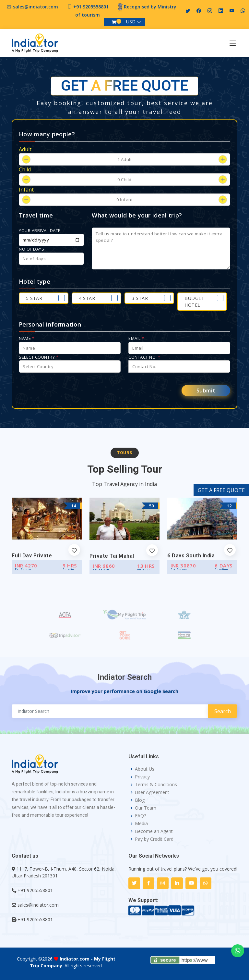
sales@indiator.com (36, 7)
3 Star (140, 298)
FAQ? (140, 816)
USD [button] (131, 22)
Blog (140, 800)
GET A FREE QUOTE (221, 490)
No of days (31, 249)
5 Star (34, 298)
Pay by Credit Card (154, 839)
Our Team (146, 808)
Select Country (39, 357)
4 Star (87, 298)
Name (27, 338)
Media (141, 824)
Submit (206, 391)
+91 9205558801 (91, 7)
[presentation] (68, 391)
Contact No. (144, 357)
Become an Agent (154, 831)
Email (136, 338)
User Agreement (152, 792)
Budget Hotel (194, 302)
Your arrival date (40, 230)
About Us (145, 769)
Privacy (142, 777)
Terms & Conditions (156, 785)
